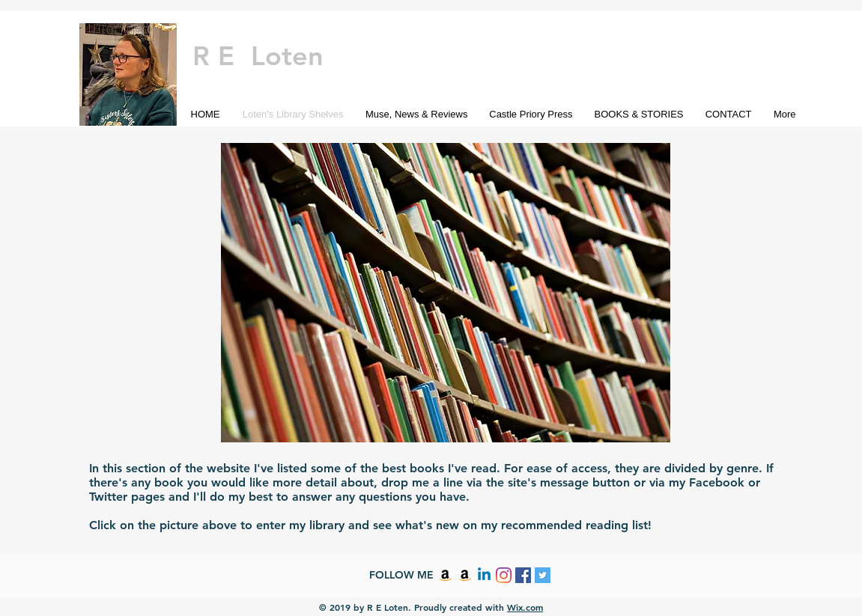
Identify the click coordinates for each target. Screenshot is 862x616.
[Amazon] (445, 575)
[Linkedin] (484, 575)
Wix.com (525, 607)
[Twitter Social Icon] (543, 575)
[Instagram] (504, 575)
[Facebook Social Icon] (523, 575)
